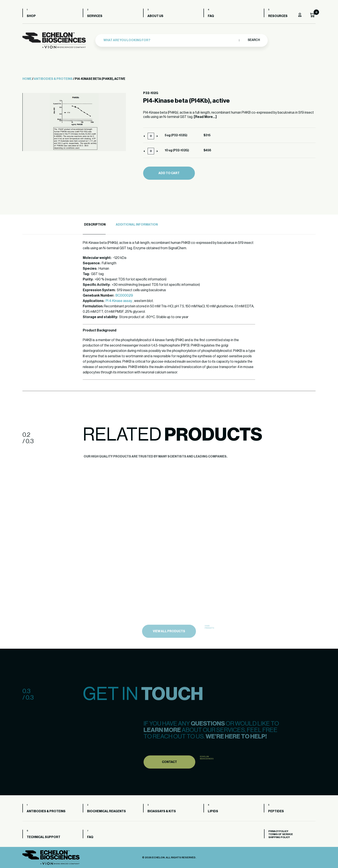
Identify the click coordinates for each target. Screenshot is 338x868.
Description (95, 225)
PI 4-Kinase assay (119, 301)
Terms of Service (281, 834)
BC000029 (124, 296)
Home (27, 79)
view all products (169, 642)
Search (254, 39)
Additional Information (137, 225)
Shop (31, 16)
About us (155, 16)
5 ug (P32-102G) (176, 135)
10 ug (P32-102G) (177, 150)
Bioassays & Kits (162, 811)
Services (95, 16)
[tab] (94, 225)
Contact (169, 772)
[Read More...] (205, 117)
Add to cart (169, 173)
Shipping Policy (279, 837)
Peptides (276, 811)
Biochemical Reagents (106, 811)
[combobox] (170, 39)
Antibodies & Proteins (53, 79)
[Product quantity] (151, 136)
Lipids (213, 811)
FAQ (211, 16)
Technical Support (44, 837)
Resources (278, 16)
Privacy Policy (278, 831)
